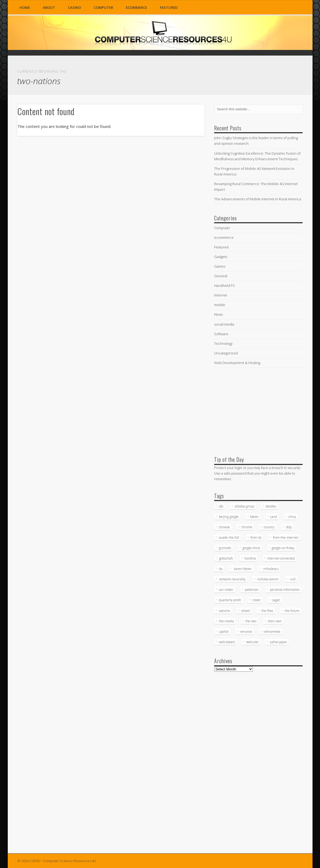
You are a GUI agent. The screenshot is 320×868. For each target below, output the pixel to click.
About (49, 7)
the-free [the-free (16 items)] (267, 611)
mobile (220, 305)
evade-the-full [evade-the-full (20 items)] (229, 537)
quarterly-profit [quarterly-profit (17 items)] (230, 600)
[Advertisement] (254, 411)
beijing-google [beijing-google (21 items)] (229, 517)
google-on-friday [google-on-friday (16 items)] (283, 548)
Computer (103, 7)
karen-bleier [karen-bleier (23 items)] (243, 569)
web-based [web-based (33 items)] (227, 642)
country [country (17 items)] (269, 527)
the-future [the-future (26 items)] (292, 611)
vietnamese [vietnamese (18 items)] (272, 632)
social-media (224, 324)
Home (25, 7)
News (218, 314)
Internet (221, 295)
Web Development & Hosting (237, 363)
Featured (169, 7)
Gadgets (221, 257)
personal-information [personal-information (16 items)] (285, 590)
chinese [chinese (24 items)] (224, 527)
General (221, 276)
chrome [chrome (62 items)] (247, 527)
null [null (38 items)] (293, 579)
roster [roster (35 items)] (257, 600)
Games (220, 266)
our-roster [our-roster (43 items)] (226, 590)
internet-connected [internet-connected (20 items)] (281, 558)
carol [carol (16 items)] (274, 517)
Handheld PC (225, 286)
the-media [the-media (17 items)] (226, 621)
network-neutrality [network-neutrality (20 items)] (232, 579)
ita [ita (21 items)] (221, 569)
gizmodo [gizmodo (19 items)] (225, 548)
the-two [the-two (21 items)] (251, 621)
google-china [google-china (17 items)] (251, 548)
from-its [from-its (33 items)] (256, 537)
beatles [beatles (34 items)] (271, 506)
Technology (223, 343)
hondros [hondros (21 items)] (250, 558)
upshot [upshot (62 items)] (224, 632)
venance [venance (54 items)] (246, 632)
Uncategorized (226, 353)
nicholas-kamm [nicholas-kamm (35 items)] (268, 579)
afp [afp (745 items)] (221, 506)
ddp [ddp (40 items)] (289, 527)
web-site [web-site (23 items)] (252, 642)
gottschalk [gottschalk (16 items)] (226, 558)
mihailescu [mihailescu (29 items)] (271, 569)
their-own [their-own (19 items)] (275, 621)
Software (221, 334)
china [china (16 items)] (292, 517)
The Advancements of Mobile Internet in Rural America (258, 199)
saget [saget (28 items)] (276, 600)
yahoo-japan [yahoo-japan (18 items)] (279, 642)
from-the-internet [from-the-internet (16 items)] (286, 537)
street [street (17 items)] (246, 611)
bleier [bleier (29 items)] (255, 517)
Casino (74, 7)
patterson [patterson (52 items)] (252, 590)
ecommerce (136, 7)
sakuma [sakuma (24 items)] (224, 611)
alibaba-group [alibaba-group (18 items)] (244, 506)
